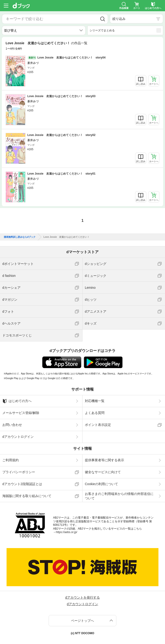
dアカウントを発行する (82, 597)
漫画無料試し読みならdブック (20, 237)
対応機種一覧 (95, 401)
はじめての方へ (17, 401)
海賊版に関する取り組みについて (27, 496)
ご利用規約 (11, 460)
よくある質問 (95, 413)
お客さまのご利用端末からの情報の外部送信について (119, 496)
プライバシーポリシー (19, 472)
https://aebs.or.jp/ (66, 532)
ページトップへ (82, 621)
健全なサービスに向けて (103, 472)
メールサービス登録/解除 (21, 413)
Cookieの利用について (101, 484)
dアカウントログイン (18, 437)
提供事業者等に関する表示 (104, 460)
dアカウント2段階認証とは (22, 484)
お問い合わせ (12, 425)
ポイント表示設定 (98, 425)
